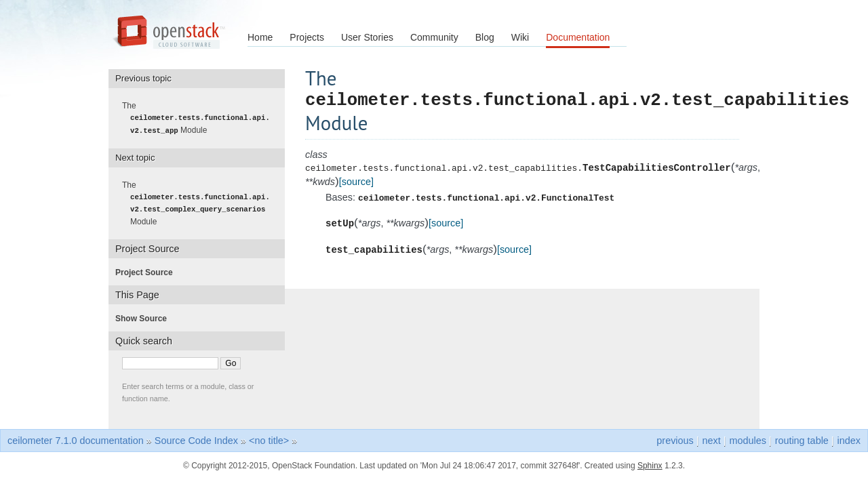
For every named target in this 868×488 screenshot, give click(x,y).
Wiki (520, 37)
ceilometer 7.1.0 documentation (76, 440)
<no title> (269, 440)
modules (747, 440)
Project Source (148, 272)
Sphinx (650, 465)
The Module (200, 118)
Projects (307, 37)
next (712, 440)
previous (675, 440)
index (849, 440)
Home (260, 37)
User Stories (367, 37)
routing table (802, 440)
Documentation (578, 37)
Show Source (145, 318)
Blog (485, 37)
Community (434, 37)
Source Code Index (196, 440)
